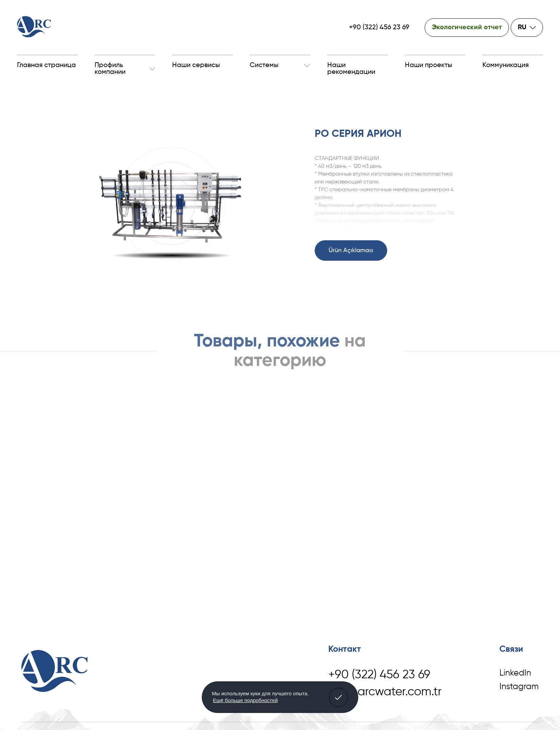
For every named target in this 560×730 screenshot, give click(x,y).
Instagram (519, 687)
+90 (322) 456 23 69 (379, 28)
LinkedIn (515, 673)
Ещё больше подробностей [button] (245, 700)
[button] (339, 697)
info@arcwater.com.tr (385, 692)
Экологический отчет (467, 28)
